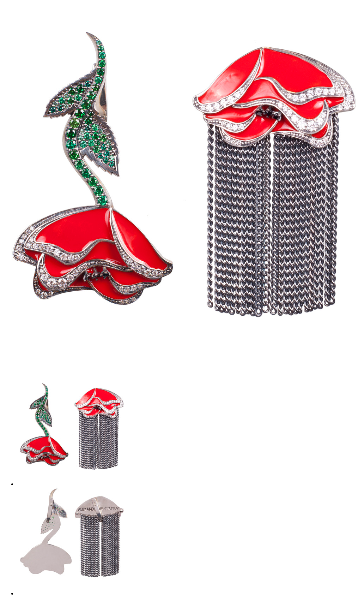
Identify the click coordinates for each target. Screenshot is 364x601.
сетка (9, 6)
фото (23, 6)
